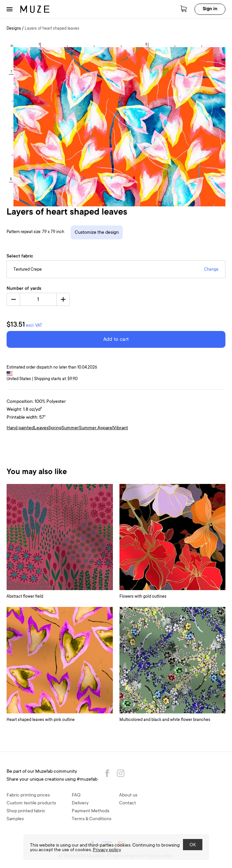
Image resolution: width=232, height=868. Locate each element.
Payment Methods (90, 811)
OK (193, 845)
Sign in (210, 9)
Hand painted (20, 428)
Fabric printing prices (28, 795)
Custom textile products (31, 803)
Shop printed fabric (26, 811)
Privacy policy (107, 850)
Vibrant (121, 428)
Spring (55, 428)
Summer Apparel (96, 428)
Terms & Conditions (91, 819)
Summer (70, 428)
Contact (128, 803)
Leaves (41, 428)
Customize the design (97, 233)
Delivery (80, 803)
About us (128, 795)
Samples (15, 819)
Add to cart (116, 340)
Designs (14, 29)
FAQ (76, 795)
